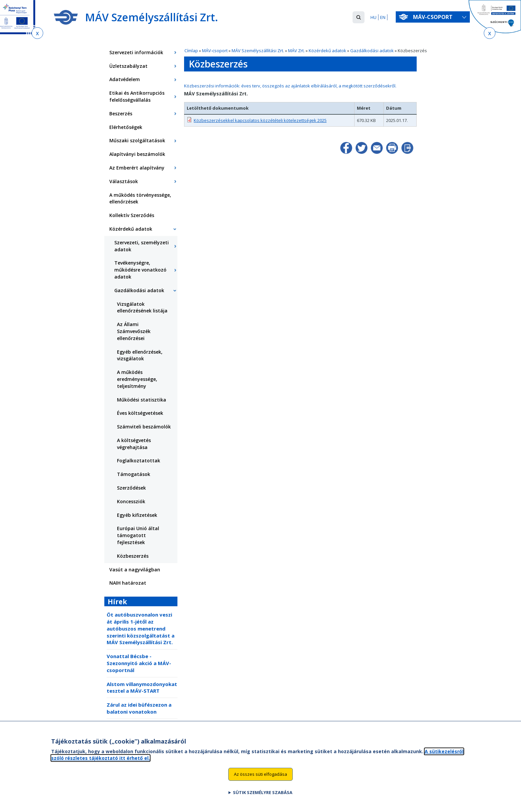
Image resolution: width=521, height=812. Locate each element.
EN (383, 17)
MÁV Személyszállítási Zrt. (258, 51)
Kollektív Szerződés (132, 215)
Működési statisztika (142, 400)
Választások (124, 181)
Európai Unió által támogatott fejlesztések (138, 535)
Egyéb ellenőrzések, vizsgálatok (140, 355)
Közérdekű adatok (327, 51)
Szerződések (131, 488)
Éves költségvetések (140, 413)
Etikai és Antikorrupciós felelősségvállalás (137, 96)
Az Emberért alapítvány (137, 168)
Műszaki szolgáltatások (137, 140)
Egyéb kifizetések (137, 515)
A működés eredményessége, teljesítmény (137, 379)
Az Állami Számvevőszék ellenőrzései (134, 331)
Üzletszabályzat (128, 66)
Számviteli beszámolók (144, 427)
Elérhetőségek (126, 127)
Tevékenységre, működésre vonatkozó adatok (140, 270)
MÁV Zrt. (296, 51)
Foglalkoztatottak (139, 461)
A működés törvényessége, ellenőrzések (140, 198)
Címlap (191, 51)
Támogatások (134, 474)
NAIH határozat (128, 583)
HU (373, 17)
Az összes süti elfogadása (260, 779)
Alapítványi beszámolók (137, 154)
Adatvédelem (125, 79)
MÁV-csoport (434, 17)
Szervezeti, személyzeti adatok (142, 246)
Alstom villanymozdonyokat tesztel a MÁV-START (142, 688)
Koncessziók (131, 501)
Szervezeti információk (136, 52)
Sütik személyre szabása (263, 797)
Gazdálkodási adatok (372, 51)
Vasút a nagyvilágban (135, 570)
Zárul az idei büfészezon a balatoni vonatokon (139, 708)
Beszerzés (121, 114)
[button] (359, 17)
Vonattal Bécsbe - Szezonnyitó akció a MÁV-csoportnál (139, 663)
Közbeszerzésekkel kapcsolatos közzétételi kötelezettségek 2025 (260, 120)
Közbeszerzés (133, 556)
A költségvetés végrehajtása (134, 444)
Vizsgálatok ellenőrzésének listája (142, 307)
